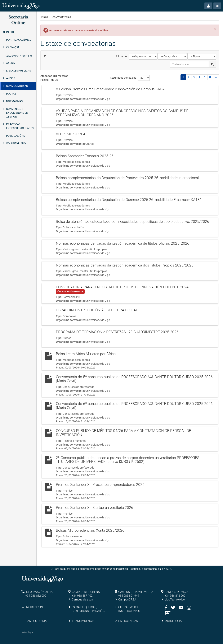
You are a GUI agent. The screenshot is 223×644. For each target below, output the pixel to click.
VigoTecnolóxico (175, 600)
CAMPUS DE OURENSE (87, 592)
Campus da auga (82, 600)
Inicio (8, 32)
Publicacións (16, 136)
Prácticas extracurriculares (20, 126)
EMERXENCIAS (128, 621)
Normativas (14, 101)
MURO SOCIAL (174, 621)
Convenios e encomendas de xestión (17, 113)
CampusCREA (127, 600)
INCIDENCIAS (34, 607)
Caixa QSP (13, 47)
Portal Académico (19, 40)
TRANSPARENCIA (83, 621)
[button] (208, 6)
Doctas (11, 94)
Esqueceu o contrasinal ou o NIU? (150, 569)
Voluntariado (16, 143)
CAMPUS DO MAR (37, 621)
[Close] (215, 29)
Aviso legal (28, 632)
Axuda (10, 63)
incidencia (122, 569)
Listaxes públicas (18, 71)
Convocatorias (17, 86)
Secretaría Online (18, 20)
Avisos (11, 78)
